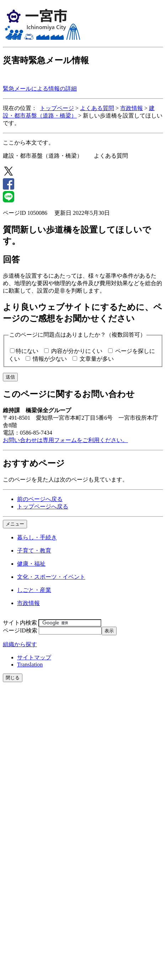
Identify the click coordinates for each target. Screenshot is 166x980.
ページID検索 (20, 630)
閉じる (13, 678)
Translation (30, 665)
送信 (10, 377)
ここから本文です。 (28, 143)
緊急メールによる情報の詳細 (40, 89)
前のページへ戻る (40, 499)
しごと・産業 (34, 590)
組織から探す (20, 644)
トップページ (57, 108)
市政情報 (132, 108)
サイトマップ (34, 657)
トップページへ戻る (43, 507)
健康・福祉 (31, 564)
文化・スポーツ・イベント (51, 577)
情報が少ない (50, 359)
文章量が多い (97, 359)
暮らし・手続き (37, 537)
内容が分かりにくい (77, 351)
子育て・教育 (34, 551)
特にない (27, 351)
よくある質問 (97, 108)
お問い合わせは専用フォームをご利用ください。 (65, 440)
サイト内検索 (20, 623)
